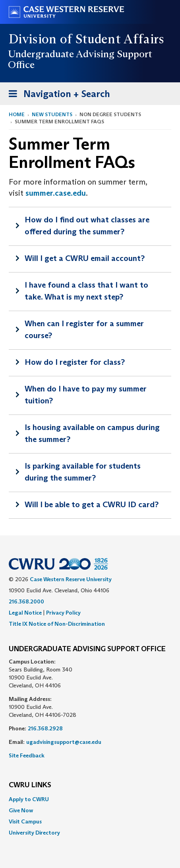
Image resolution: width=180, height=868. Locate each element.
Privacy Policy (63, 613)
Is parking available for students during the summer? (83, 472)
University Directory (34, 833)
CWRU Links (30, 785)
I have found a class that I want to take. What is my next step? (86, 291)
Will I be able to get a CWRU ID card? (92, 504)
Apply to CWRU (29, 799)
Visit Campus (25, 821)
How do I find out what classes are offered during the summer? (87, 226)
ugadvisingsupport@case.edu (64, 742)
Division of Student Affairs (87, 39)
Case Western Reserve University (71, 579)
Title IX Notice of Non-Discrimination (57, 624)
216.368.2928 (45, 728)
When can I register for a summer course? (84, 329)
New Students (52, 114)
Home (17, 114)
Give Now (21, 810)
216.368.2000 (26, 601)
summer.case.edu (56, 193)
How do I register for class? (75, 362)
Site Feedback (27, 755)
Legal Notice (25, 613)
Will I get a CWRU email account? (85, 258)
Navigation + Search (57, 95)
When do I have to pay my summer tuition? (86, 395)
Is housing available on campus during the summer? (92, 433)
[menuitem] (90, 799)
